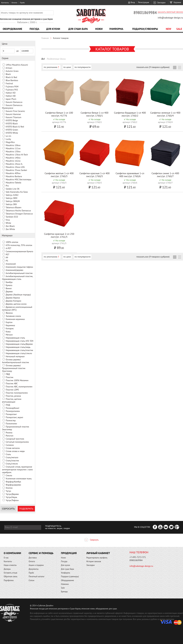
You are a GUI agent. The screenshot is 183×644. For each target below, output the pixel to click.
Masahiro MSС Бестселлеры (19, 179)
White (8, 223)
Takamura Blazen (13, 207)
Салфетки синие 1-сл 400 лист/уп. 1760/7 (165, 175)
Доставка (33, 558)
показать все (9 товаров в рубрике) (153, 67)
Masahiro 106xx (13, 145)
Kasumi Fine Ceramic (15, 111)
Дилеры (7, 569)
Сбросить (8, 509)
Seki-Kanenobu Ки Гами (17, 192)
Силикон (10, 445)
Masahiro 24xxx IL (14, 164)
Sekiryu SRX (11, 204)
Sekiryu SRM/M (13, 201)
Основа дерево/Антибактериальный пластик (16, 361)
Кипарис (10, 328)
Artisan (9, 68)
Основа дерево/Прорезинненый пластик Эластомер (14, 368)
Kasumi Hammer (13, 114)
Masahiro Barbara (14, 176)
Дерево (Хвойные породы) (18, 295)
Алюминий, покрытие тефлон (19, 267)
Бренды (64, 592)
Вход (133, 2)
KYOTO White (12, 133)
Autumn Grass (12, 71)
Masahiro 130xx (13, 151)
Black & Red (11, 77)
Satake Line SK (13, 189)
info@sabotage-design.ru (170, 18)
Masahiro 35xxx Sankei (16, 170)
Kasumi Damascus (14, 102)
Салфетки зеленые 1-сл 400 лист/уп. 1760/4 (165, 114)
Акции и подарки (36, 565)
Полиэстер (11, 420)
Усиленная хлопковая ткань (19, 479)
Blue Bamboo (12, 80)
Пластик (10, 377)
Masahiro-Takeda (13, 183)
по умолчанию (51, 67)
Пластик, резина (13, 396)
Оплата (14, 3)
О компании (12, 553)
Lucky (8, 139)
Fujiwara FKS (12, 90)
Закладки (161, 3)
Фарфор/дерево (13, 485)
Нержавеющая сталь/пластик (19, 350)
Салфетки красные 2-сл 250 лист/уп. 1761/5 (59, 235)
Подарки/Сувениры (145, 29)
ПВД (8, 374)
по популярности (83, 67)
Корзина (177, 2)
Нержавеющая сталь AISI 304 (20, 341)
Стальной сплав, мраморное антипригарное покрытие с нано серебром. (17, 470)
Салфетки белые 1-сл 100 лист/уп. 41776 (59, 114)
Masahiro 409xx (13, 173)
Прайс (22, 3)
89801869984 (145, 13)
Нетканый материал (15, 356)
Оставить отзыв (10, 573)
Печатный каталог (37, 576)
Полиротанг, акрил (14, 417)
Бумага (9, 285)
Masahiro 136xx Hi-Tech (17, 155)
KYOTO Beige (12, 120)
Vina (8, 220)
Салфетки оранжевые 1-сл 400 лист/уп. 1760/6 (130, 175)
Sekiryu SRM (11, 198)
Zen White (10, 229)
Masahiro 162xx (13, 161)
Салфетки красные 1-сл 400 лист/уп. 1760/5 (94, 175)
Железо (9, 313)
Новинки (65, 584)
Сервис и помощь (41, 553)
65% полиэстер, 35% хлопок (19, 245)
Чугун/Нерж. (12, 497)
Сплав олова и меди (15, 451)
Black (8, 74)
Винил (9, 288)
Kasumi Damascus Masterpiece (12, 107)
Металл (9, 335)
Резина (9, 433)
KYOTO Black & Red (15, 127)
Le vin (8, 136)
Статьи (32, 580)
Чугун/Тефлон (12, 500)
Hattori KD (11, 93)
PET (8, 254)
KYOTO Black (12, 124)
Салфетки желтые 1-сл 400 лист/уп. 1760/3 (59, 175)
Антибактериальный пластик (19, 273)
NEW (168, 29)
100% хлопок (12, 242)
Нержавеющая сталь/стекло (19, 353)
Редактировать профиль (97, 558)
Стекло (9, 475)
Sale (179, 29)
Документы (34, 569)
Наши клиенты (10, 565)
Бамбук (9, 282)
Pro (7, 186)
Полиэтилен (11, 424)
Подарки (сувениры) (70, 576)
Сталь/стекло (12, 464)
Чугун (8, 491)
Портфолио (9, 580)
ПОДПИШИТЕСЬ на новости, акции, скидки (57, 527)
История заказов (94, 561)
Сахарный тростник (15, 439)
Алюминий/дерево (14, 270)
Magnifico (10, 142)
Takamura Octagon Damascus (19, 214)
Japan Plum (11, 99)
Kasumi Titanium (14, 117)
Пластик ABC (12, 383)
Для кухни (53, 29)
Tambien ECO (12, 217)
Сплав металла (13, 448)
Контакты (5, 3)
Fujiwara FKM (12, 87)
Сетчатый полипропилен (17, 442)
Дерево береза (13, 298)
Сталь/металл (12, 457)
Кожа (8, 332)
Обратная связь (11, 576)
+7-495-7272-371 (138, 557)
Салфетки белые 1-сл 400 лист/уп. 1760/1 (95, 114)
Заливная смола (13, 316)
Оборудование (12, 29)
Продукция (69, 553)
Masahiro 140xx (13, 158)
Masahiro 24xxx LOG (15, 167)
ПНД (8, 405)
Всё (43, 59)
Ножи (99, 29)
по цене (67, 67)
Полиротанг (11, 414)
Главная (45, 38)
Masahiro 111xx (13, 148)
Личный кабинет (98, 553)
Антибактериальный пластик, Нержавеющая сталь (17, 278)
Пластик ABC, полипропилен (19, 387)
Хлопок (9, 488)
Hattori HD (11, 96)
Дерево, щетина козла (16, 304)
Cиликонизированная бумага (19, 251)
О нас (6, 558)
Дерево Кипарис (13, 301)
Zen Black (10, 226)
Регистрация (144, 2)
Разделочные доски (56, 59)
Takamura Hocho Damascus (18, 211)
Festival (9, 83)
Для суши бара (67, 569)
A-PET (9, 248)
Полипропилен (13, 411)
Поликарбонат (13, 408)
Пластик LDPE (12, 390)
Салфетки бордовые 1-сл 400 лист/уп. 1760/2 (130, 114)
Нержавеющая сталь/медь (18, 347)
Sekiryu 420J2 (12, 195)
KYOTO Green (12, 130)
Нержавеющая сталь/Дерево (19, 344)
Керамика (10, 325)
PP (7, 258)
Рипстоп (10, 436)
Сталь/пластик (12, 461)
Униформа (116, 29)
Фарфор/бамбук (13, 482)
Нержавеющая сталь (15, 338)
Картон (9, 322)
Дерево (9, 291)
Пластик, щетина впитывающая (12, 400)
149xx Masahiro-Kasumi (17, 65)
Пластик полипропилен (17, 393)
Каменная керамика (15, 319)
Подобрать (26, 509)
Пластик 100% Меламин (17, 380)
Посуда (34, 29)
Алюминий (11, 264)
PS (7, 261)
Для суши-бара (78, 29)
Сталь (8, 454)
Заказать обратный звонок (170, 12)
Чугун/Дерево (12, 494)
